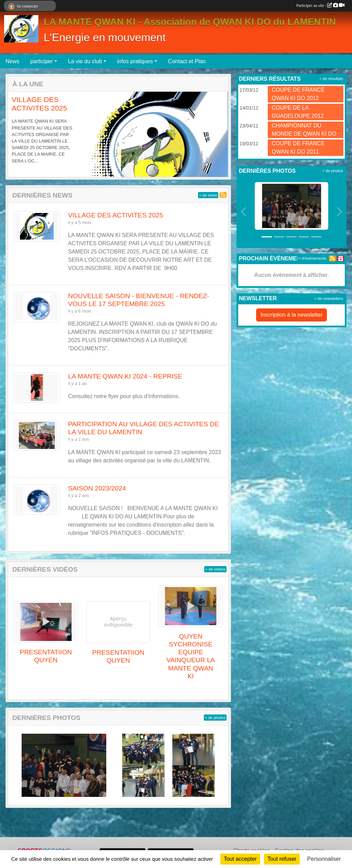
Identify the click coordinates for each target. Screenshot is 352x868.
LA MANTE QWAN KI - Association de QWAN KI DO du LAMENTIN (190, 22)
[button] (17, 134)
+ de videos (215, 569)
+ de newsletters (329, 298)
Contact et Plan (187, 61)
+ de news (208, 195)
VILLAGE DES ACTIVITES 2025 (115, 215)
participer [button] (42, 61)
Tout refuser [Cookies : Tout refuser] (282, 859)
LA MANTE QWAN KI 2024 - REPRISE (125, 376)
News (12, 61)
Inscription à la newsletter (292, 315)
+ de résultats (331, 79)
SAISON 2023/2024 (97, 488)
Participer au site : (320, 5)
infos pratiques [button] (135, 61)
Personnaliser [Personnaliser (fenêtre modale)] (324, 859)
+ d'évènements (312, 258)
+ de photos (215, 718)
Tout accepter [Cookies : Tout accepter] (240, 859)
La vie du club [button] (85, 61)
